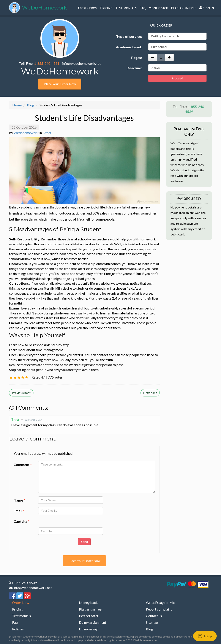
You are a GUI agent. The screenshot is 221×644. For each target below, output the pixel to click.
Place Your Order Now (60, 84)
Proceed (177, 78)
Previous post (21, 393)
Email (19, 511)
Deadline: (134, 68)
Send (84, 542)
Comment (23, 465)
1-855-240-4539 (47, 63)
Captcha (21, 521)
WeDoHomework (44, 8)
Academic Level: (129, 47)
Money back (158, 8)
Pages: (137, 58)
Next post (150, 393)
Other (47, 133)
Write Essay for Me (160, 602)
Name (19, 500)
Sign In (207, 8)
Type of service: (129, 36)
